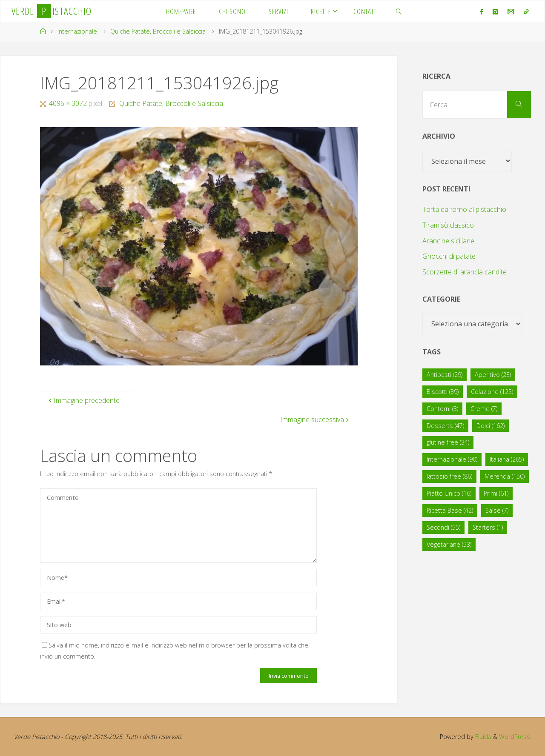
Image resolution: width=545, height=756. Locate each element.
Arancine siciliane (448, 241)
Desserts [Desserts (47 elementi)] (445, 426)
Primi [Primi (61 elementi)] (496, 493)
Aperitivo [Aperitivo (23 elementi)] (493, 375)
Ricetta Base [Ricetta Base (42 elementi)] (450, 510)
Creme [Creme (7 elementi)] (484, 409)
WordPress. (515, 737)
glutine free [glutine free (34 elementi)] (448, 442)
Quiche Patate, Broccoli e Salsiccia (158, 31)
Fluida (482, 737)
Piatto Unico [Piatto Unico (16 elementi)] (449, 493)
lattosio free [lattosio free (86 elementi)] (449, 476)
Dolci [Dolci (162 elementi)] (490, 426)
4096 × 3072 (69, 103)
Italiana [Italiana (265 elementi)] (507, 459)
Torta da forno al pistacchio (464, 209)
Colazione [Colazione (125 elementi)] (492, 392)
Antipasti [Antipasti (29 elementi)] (445, 375)
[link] (399, 11)
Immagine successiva (316, 419)
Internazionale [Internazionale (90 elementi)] (452, 459)
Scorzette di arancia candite (465, 272)
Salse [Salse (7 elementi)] (497, 510)
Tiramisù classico (448, 225)
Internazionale (77, 31)
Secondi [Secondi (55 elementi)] (443, 527)
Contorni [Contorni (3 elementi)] (442, 409)
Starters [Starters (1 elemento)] (488, 527)
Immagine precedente (83, 400)
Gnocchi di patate (449, 256)
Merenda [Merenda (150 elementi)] (505, 476)
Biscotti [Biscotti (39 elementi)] (443, 392)
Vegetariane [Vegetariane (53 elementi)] (449, 544)
